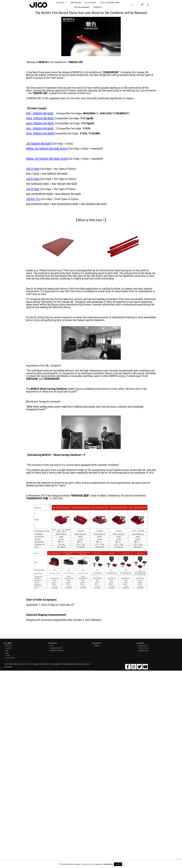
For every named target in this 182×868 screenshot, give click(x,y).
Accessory (91, 3)
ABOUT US (9, 646)
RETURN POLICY (144, 651)
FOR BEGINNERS (82, 7)
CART (52, 646)
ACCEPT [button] (118, 864)
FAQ (7, 651)
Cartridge (76, 3)
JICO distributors (110, 3)
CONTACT (9, 648)
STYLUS (62, 3)
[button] (132, 5)
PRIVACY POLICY (144, 648)
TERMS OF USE (143, 646)
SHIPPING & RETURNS (57, 651)
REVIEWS (97, 646)
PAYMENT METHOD (56, 648)
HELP (7, 653)
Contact (98, 7)
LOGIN (8, 655)
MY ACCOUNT (10, 658)
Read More (109, 864)
